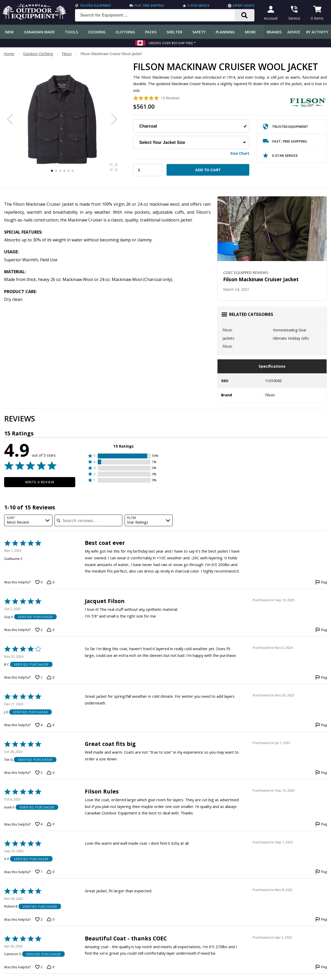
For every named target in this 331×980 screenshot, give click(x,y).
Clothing (125, 32)
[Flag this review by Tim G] (321, 773)
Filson (67, 54)
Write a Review (40, 482)
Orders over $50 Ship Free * (172, 43)
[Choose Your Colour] (191, 126)
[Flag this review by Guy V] (321, 630)
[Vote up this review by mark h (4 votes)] (39, 824)
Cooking (97, 32)
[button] (123, 456)
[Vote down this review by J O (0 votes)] (50, 725)
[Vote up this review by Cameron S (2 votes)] (39, 967)
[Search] (245, 15)
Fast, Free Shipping (149, 6)
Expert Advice (244, 6)
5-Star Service (198, 6)
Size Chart (240, 153)
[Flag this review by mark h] (321, 824)
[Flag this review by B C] (321, 678)
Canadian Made (39, 32)
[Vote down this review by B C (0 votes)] (50, 678)
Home (9, 54)
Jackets (228, 338)
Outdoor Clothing (38, 54)
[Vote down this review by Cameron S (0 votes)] (50, 967)
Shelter (174, 32)
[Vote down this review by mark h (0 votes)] (50, 824)
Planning (225, 32)
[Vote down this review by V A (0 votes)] (50, 872)
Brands (274, 32)
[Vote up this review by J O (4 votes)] (39, 725)
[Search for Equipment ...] (159, 15)
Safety (199, 32)
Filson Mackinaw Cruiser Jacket (261, 279)
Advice (294, 32)
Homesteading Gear (290, 330)
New (9, 32)
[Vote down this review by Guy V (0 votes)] (50, 630)
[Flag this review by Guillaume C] (321, 582)
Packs (151, 32)
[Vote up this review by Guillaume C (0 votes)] (39, 582)
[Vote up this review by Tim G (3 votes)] (39, 773)
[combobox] (28, 520)
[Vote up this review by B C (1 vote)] (39, 678)
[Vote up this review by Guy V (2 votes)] (39, 630)
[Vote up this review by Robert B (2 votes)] (39, 919)
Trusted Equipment (96, 6)
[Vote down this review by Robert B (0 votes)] (50, 919)
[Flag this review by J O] (321, 725)
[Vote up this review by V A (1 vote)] (39, 872)
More (250, 32)
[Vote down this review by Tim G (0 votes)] (50, 773)
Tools (71, 32)
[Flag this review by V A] (321, 872)
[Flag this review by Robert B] (321, 919)
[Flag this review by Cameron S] (321, 967)
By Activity (317, 32)
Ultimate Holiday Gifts (291, 338)
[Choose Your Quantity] (148, 170)
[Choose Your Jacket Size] (191, 142)
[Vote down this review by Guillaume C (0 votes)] (50, 582)
